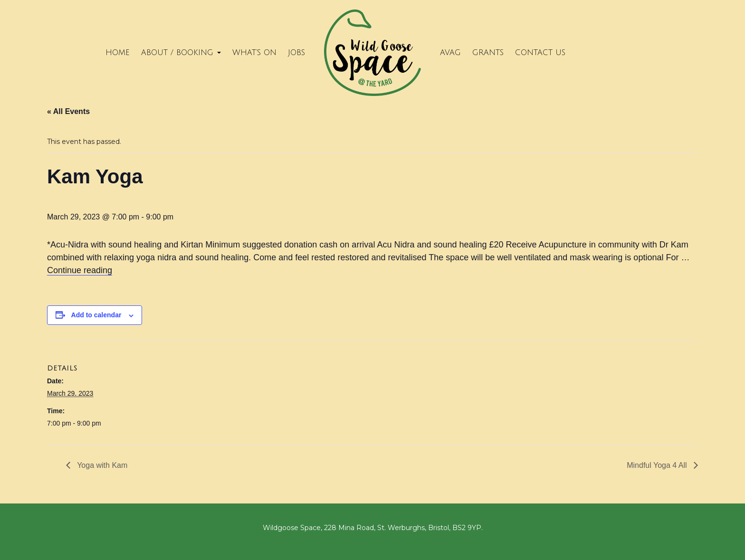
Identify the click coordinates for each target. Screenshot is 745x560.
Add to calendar (96, 315)
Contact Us (540, 53)
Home (118, 53)
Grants (488, 53)
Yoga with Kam (101, 465)
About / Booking (181, 53)
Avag (450, 53)
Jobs (296, 53)
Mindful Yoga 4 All (658, 465)
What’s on (254, 53)
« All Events (68, 111)
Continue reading (80, 270)
